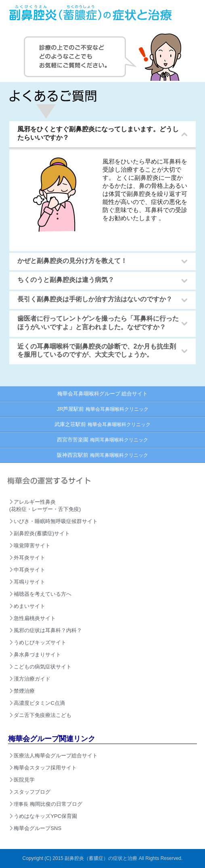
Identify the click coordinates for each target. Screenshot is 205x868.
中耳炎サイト (27, 570)
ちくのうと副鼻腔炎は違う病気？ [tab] (63, 280)
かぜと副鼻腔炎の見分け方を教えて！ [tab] (70, 261)
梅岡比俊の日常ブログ (46, 804)
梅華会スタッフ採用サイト (43, 768)
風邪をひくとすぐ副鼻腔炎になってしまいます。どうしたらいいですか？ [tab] (96, 133)
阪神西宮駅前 (102, 455)
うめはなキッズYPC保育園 (43, 816)
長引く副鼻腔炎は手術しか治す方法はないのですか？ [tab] (92, 299)
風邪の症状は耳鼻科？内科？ (46, 630)
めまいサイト (27, 606)
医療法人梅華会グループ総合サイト (54, 756)
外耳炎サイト (27, 558)
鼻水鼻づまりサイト (35, 655)
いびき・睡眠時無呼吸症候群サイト (54, 521)
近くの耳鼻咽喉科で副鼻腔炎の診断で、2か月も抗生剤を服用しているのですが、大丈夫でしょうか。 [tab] (94, 351)
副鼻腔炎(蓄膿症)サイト (40, 533)
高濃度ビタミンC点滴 (37, 703)
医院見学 (22, 780)
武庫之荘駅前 (102, 424)
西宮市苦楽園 (102, 440)
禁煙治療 (22, 691)
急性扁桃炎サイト (33, 618)
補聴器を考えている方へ (41, 594)
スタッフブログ (30, 792)
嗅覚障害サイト (30, 545)
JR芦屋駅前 (102, 409)
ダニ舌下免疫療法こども (41, 715)
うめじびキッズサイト (38, 642)
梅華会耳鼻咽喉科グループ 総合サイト (103, 394)
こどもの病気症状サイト (41, 667)
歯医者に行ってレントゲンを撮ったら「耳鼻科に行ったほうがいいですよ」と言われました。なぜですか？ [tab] (96, 323)
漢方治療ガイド (30, 679)
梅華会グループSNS (35, 828)
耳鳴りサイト (27, 582)
